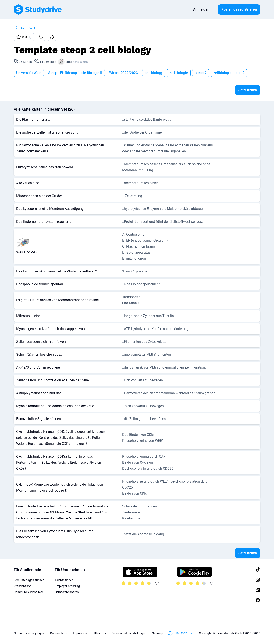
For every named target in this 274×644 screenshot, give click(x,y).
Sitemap (158, 633)
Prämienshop (23, 586)
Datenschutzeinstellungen (129, 633)
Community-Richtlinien (29, 592)
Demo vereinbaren (67, 592)
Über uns (100, 633)
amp (69, 62)
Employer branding (67, 586)
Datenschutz (59, 633)
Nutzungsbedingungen (29, 633)
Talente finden (64, 580)
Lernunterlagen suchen (29, 580)
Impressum (80, 633)
